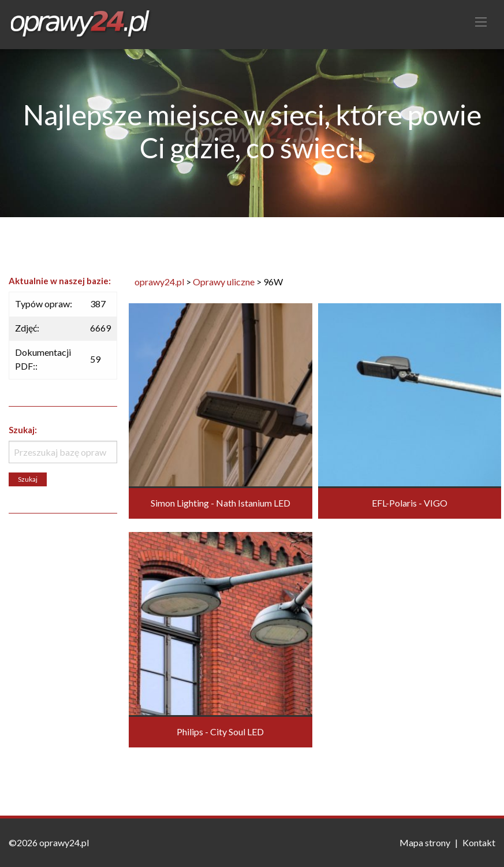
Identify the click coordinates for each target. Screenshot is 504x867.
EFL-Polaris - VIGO (410, 503)
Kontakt (479, 842)
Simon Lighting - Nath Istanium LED (221, 503)
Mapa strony (425, 842)
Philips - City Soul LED (220, 732)
